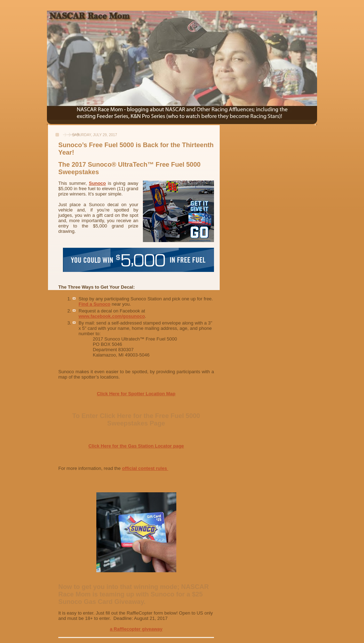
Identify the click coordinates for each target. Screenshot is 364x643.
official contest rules (145, 468)
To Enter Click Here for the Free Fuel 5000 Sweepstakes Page (136, 420)
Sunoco (97, 183)
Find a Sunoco (95, 304)
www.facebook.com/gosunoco (112, 316)
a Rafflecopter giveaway (136, 629)
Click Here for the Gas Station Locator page (136, 446)
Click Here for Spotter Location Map (136, 394)
